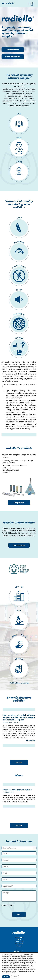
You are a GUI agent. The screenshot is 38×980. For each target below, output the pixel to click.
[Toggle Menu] (3, 3)
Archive (19, 762)
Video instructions (13, 57)
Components (19, 503)
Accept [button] (6, 977)
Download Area (13, 50)
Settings (15, 977)
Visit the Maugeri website (19, 683)
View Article (31, 741)
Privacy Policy (8, 905)
